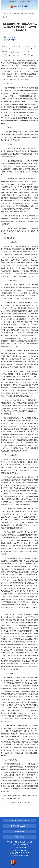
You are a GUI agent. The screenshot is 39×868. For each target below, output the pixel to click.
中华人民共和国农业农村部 (19, 826)
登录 (29, 2)
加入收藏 (29, 842)
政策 (26, 13)
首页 (12, 13)
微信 (17, 2)
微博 (22, 2)
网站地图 (10, 842)
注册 (32, 2)
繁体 (26, 2)
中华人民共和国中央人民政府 (19, 820)
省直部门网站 (19, 837)
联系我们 (16, 842)
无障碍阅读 (10, 2)
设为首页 (23, 842)
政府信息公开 (19, 13)
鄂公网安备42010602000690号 (19, 853)
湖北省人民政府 (19, 831)
